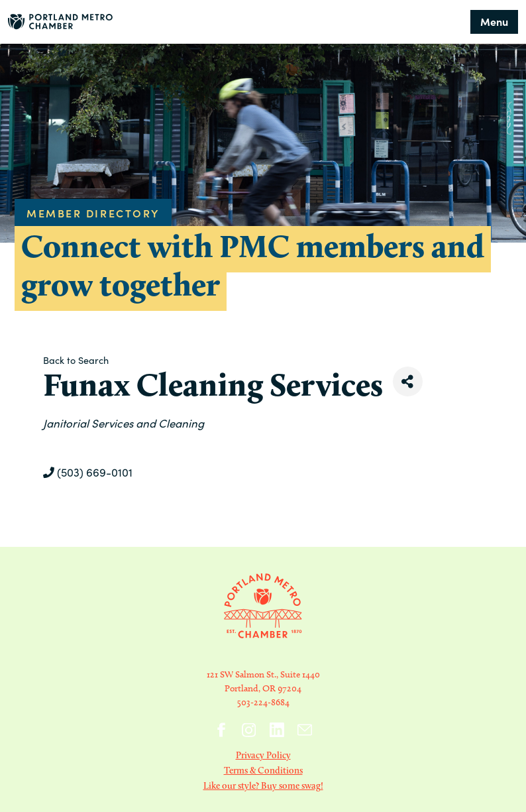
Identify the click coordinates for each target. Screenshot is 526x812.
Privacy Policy (263, 755)
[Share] (408, 381)
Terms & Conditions (263, 770)
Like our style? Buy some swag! (263, 785)
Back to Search (76, 360)
